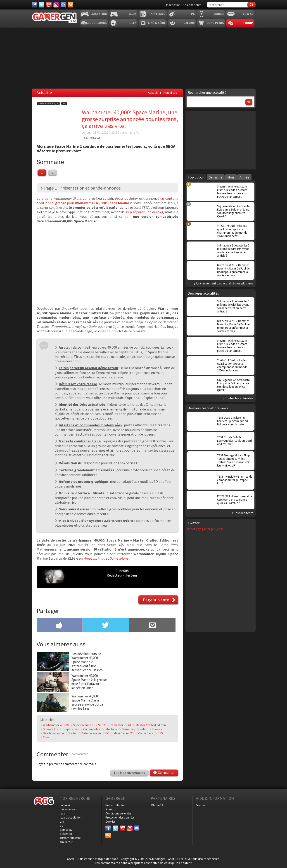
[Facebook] (34, 5)
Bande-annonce (53, 733)
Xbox (133, 14)
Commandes (92, 729)
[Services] (71, 5)
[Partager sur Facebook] (60, 626)
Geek (133, 23)
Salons (189, 23)
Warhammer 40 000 (56, 725)
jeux (62, 813)
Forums (200, 805)
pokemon (66, 834)
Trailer (73, 733)
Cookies (110, 822)
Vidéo (144, 729)
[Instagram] (56, 5)
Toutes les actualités (239, 398)
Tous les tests (244, 513)
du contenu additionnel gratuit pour (107, 201)
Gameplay (128, 729)
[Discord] (63, 5)
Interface (111, 729)
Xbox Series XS (124, 733)
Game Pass (146, 733)
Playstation (98, 14)
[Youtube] (49, 5)
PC (193, 14)
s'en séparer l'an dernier (144, 212)
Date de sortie (91, 733)
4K (129, 725)
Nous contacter (115, 805)
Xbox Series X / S (48, 103)
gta (62, 822)
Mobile (219, 14)
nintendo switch (70, 809)
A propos (111, 809)
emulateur (66, 842)
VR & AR (248, 14)
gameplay (66, 830)
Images (157, 729)
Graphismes (71, 729)
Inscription (173, 5)
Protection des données (120, 818)
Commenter (166, 773)
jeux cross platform (72, 818)
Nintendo (158, 14)
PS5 (160, 733)
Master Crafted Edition (151, 725)
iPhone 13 (157, 805)
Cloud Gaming (97, 23)
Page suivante (156, 600)
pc (61, 826)
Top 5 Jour (196, 177)
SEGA (102, 725)
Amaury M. (132, 132)
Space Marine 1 (83, 725)
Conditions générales (118, 813)
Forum (248, 23)
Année (244, 177)
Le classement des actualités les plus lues (225, 283)
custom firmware (70, 838)
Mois (231, 177)
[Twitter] (42, 5)
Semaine (216, 177)
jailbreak (65, 805)
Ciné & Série (157, 23)
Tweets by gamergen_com (205, 529)
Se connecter (192, 5)
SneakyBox (50, 729)
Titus (46, 737)
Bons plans (215, 23)
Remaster (117, 725)
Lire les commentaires (129, 773)
